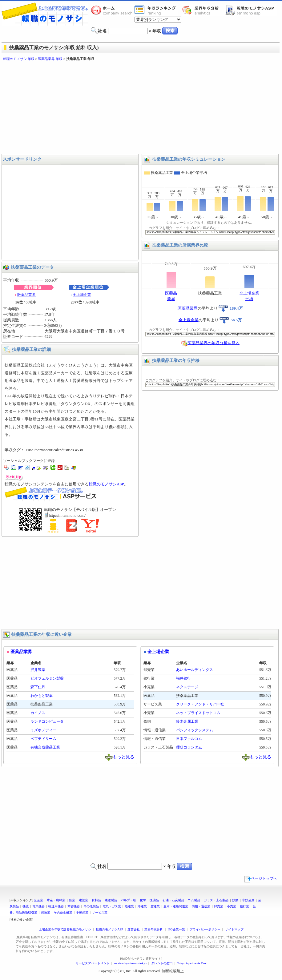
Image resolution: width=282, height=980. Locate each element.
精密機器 (74, 906)
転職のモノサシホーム (113, 10)
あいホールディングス (195, 670)
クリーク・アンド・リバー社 (200, 704)
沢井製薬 (38, 670)
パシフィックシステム (195, 730)
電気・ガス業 (112, 906)
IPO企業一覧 (176, 929)
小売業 (232, 906)
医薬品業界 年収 (50, 59)
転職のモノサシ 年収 (19, 59)
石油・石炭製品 (173, 900)
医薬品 (154, 900)
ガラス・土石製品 (216, 900)
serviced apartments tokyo (130, 963)
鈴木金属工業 (187, 721)
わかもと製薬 (42, 696)
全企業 (38, 900)
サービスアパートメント (93, 963)
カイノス (38, 713)
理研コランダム (189, 747)
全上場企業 (82, 295)
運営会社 (134, 929)
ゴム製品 (194, 900)
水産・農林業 (56, 900)
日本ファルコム (189, 739)
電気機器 (38, 906)
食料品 (96, 900)
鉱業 (72, 900)
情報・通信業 (201, 906)
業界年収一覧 (156, 10)
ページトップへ (261, 878)
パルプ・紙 (128, 900)
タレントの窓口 (162, 963)
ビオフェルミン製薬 (47, 678)
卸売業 (219, 906)
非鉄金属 (248, 900)
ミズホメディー (43, 730)
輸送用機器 (56, 906)
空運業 (155, 906)
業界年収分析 (203, 10)
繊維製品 (111, 900)
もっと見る (123, 757)
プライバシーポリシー (205, 929)
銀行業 (244, 906)
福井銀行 (183, 678)
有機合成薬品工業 (45, 747)
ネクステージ (187, 687)
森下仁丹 (38, 687)
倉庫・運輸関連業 (176, 906)
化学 (143, 900)
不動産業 (82, 912)
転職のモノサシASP (251, 10)
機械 (26, 906)
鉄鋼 (235, 900)
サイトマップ (234, 929)
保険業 (46, 912)
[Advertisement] (101, 108)
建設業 (83, 900)
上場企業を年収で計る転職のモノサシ (65, 929)
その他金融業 (63, 912)
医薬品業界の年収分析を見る (214, 343)
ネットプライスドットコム (198, 713)
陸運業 (129, 906)
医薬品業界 (26, 295)
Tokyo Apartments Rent (192, 963)
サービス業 (100, 912)
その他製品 (91, 906)
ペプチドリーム (43, 739)
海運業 (142, 906)
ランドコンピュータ (47, 721)
